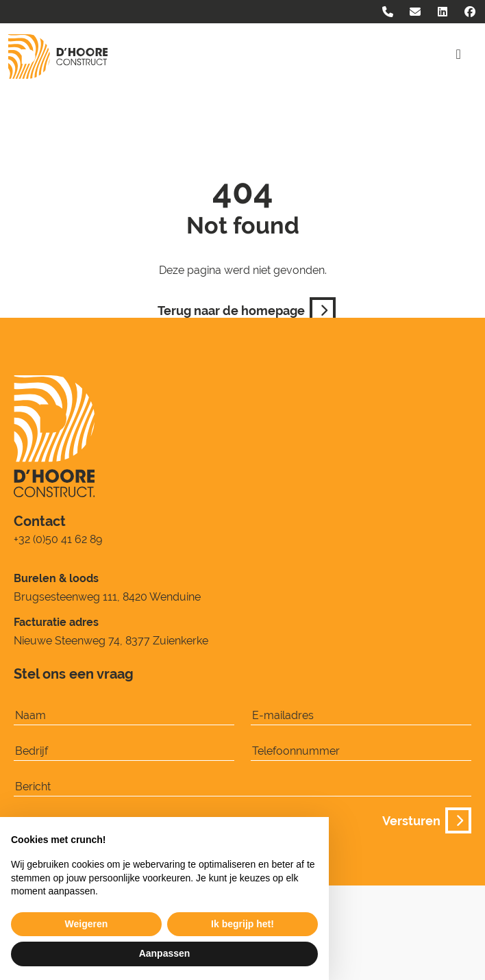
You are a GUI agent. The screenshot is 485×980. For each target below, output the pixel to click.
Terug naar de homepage (242, 309)
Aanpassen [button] (165, 953)
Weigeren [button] (87, 924)
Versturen (423, 819)
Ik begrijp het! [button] (242, 924)
